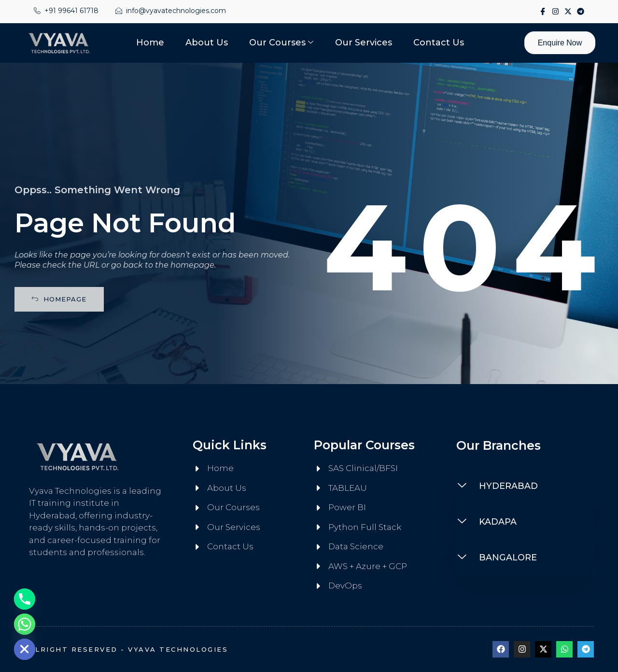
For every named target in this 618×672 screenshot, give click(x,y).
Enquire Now (558, 43)
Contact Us (435, 43)
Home (154, 43)
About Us (209, 43)
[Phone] (25, 599)
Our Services (362, 43)
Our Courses (281, 43)
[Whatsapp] (25, 624)
